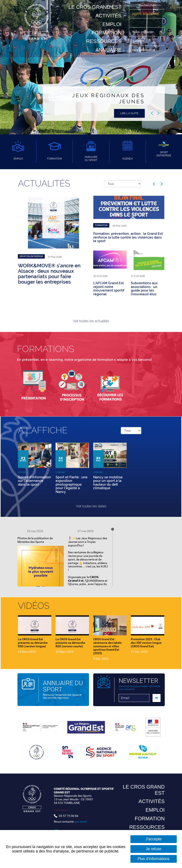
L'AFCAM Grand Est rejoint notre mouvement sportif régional (103, 276)
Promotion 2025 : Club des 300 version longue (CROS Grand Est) (128, 640)
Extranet (138, 41)
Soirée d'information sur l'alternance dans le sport (52, 477)
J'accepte (153, 839)
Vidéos (52, 614)
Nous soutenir (146, 14)
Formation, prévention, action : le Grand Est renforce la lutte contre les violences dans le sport (116, 242)
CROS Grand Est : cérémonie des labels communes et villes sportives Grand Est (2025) (102, 642)
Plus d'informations (154, 859)
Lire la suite (129, 113)
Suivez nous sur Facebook (145, 23)
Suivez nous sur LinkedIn (155, 23)
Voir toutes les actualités (91, 298)
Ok (134, 5)
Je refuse (154, 849)
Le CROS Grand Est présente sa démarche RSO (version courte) (77, 640)
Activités (108, 16)
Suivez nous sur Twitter (150, 23)
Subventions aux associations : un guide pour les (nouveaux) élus (127, 276)
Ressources (104, 41)
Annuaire (108, 50)
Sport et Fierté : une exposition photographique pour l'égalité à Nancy (78, 479)
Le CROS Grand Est (95, 7)
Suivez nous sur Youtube (140, 23)
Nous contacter (143, 32)
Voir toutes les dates (91, 494)
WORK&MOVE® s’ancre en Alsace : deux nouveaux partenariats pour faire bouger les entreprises (62, 266)
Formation (106, 33)
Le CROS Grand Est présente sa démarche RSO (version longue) (51, 640)
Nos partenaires (144, 50)
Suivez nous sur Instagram (135, 23)
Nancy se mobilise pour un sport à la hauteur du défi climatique (102, 478)
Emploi (112, 24)
